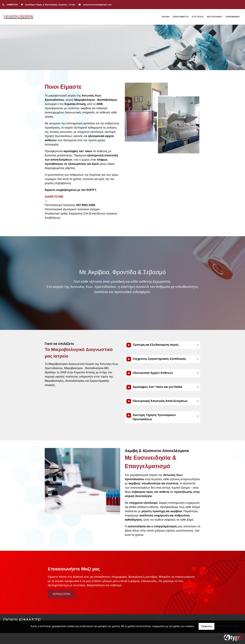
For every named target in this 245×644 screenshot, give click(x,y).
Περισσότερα (61, 594)
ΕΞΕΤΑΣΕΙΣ (198, 17)
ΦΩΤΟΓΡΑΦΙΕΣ (215, 17)
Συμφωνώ (206, 626)
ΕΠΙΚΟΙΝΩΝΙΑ (233, 17)
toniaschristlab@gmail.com (97, 5)
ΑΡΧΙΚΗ (166, 17)
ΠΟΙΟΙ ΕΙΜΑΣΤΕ (181, 17)
